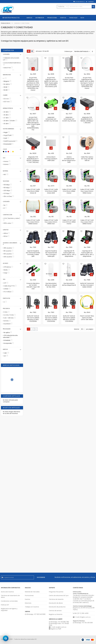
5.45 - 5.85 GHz (10, 318)
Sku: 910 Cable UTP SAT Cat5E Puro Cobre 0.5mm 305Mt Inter (51, 220)
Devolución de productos (57, 607)
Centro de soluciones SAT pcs (59, 596)
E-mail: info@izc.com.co (82, 617)
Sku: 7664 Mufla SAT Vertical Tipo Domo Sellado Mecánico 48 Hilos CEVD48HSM (69, 317)
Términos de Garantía (56, 599)
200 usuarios (9, 257)
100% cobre (9, 223)
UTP (6, 283)
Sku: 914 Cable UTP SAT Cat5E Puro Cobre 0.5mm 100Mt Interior (87, 189)
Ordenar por (68, 51)
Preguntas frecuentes (56, 592)
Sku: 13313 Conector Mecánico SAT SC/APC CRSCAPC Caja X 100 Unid (33, 284)
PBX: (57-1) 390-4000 (81, 613)
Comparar (91, 2)
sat (6, 356)
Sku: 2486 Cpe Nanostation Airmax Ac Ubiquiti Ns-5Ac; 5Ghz (51, 283)
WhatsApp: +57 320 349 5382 (35, 614)
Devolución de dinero (56, 603)
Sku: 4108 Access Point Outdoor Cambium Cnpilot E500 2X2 (69, 78)
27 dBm (8, 118)
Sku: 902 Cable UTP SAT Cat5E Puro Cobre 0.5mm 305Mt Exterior (33, 220)
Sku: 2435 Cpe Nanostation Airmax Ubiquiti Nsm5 (69, 283)
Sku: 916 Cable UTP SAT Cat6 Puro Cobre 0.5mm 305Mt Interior (87, 220)
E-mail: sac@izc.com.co (58, 627)
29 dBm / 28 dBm (11, 121)
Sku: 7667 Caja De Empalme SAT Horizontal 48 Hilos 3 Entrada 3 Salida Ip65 (51, 252)
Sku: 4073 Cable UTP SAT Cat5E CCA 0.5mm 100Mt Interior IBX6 (51, 189)
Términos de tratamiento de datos (10, 596)
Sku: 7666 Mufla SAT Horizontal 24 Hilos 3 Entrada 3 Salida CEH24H (87, 283)
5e (6, 205)
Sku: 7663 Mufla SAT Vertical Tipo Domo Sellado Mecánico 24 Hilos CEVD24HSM (51, 317)
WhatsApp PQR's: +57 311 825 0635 (59, 624)
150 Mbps (8, 188)
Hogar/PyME (9, 135)
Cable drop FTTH (10, 286)
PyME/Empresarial (11, 141)
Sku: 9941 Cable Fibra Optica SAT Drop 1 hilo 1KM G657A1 (87, 157)
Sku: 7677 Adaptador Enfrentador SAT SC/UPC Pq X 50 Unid (69, 117)
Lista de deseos (80, 2)
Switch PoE (9, 68)
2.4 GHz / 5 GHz (10, 315)
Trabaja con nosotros (32, 607)
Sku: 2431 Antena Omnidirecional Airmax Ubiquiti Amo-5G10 (69, 158)
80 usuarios (9, 251)
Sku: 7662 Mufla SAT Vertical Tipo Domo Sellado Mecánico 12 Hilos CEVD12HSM (33, 317)
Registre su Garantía (56, 614)
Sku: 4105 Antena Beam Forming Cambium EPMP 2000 (51, 157)
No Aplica (8, 84)
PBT (6, 175)
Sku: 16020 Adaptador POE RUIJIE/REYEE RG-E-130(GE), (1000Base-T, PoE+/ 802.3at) (33, 158)
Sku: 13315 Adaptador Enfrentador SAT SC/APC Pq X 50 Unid (51, 117)
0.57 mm (8, 102)
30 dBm (8, 124)
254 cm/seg (9, 196)
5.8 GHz (7, 321)
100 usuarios (9, 254)
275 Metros (9, 267)
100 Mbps (8, 185)
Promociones (29, 596)
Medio (7, 270)
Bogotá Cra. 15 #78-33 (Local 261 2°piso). (84, 608)
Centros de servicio (55, 611)
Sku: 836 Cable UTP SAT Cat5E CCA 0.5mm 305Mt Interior (69, 189)
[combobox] (76, 7)
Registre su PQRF (55, 629)
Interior (7, 161)
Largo (7, 273)
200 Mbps (8, 191)
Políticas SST (5, 605)
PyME (7, 138)
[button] (27, 58)
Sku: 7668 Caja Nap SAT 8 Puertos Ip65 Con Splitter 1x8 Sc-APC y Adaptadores (87, 252)
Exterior (7, 164)
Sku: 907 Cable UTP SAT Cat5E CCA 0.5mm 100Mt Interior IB (33, 189)
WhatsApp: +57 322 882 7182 (59, 622)
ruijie (7, 353)
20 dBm (8, 112)
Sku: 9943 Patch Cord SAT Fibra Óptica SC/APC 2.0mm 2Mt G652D (87, 316)
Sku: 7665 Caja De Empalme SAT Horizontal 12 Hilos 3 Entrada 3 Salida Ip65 (33, 252)
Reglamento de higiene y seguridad (9, 610)
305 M (7, 233)
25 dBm (7, 115)
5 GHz (7, 312)
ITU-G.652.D (9, 292)
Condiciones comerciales (9, 601)
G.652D (7, 289)
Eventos (28, 599)
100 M (7, 236)
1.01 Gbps (8, 193)
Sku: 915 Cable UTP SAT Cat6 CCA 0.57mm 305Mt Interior (69, 220)
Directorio (28, 603)
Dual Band (8, 324)
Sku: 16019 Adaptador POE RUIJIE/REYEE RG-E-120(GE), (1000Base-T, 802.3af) (87, 118)
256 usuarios (9, 248)
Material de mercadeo (32, 592)
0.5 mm (8, 99)
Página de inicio (6, 23)
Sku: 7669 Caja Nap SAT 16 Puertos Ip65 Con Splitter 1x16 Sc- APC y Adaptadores (69, 252)
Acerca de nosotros (7, 592)
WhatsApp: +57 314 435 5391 (83, 623)
